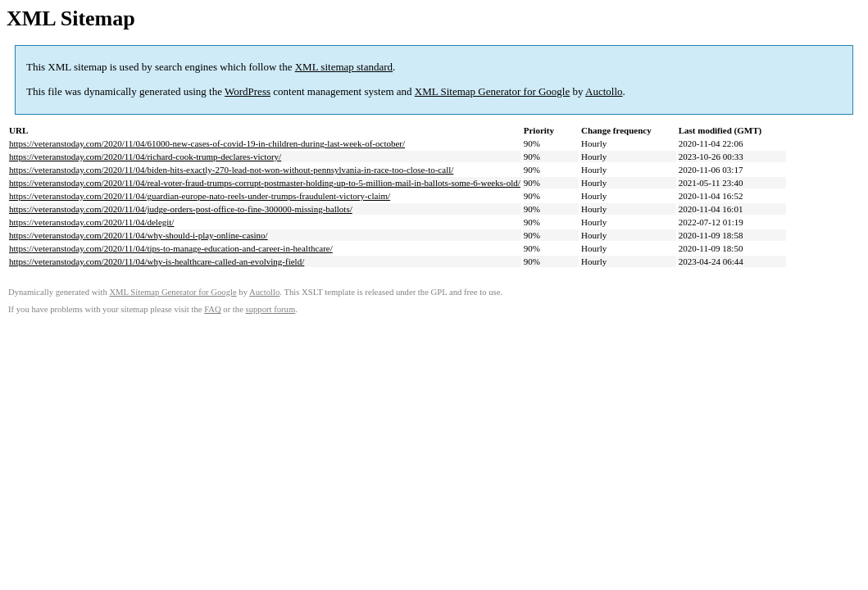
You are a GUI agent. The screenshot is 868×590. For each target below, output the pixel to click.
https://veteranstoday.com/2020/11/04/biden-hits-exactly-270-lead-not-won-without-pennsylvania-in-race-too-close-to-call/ (231, 170)
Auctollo (604, 91)
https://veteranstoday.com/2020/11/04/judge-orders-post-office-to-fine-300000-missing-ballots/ (181, 209)
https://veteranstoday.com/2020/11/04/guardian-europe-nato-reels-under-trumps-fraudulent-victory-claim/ (200, 196)
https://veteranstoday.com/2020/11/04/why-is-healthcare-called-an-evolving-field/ (157, 261)
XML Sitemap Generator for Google (492, 91)
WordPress (248, 91)
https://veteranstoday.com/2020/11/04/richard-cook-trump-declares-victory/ (145, 157)
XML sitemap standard (344, 67)
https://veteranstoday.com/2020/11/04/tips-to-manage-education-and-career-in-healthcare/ (171, 248)
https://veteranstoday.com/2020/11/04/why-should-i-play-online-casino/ (139, 235)
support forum (271, 309)
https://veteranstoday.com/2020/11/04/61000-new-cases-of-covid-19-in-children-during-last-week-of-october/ (207, 143)
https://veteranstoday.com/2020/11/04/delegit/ (91, 222)
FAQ (213, 309)
